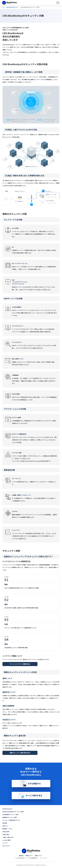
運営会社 (21, 856)
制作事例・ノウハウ (7, 829)
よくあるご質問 (6, 840)
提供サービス (38, 856)
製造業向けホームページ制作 (10, 817)
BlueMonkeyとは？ (8, 809)
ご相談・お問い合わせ (8, 837)
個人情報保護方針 (33, 858)
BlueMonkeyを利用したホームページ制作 (13, 812)
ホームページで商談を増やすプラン (11, 820)
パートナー (5, 843)
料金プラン (5, 826)
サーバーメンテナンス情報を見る (20, 664)
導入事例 (5, 823)
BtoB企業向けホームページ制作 (10, 814)
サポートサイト (6, 846)
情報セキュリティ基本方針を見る (20, 753)
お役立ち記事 (6, 832)
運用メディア (29, 856)
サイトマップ (43, 858)
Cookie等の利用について (22, 858)
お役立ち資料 (6, 834)
